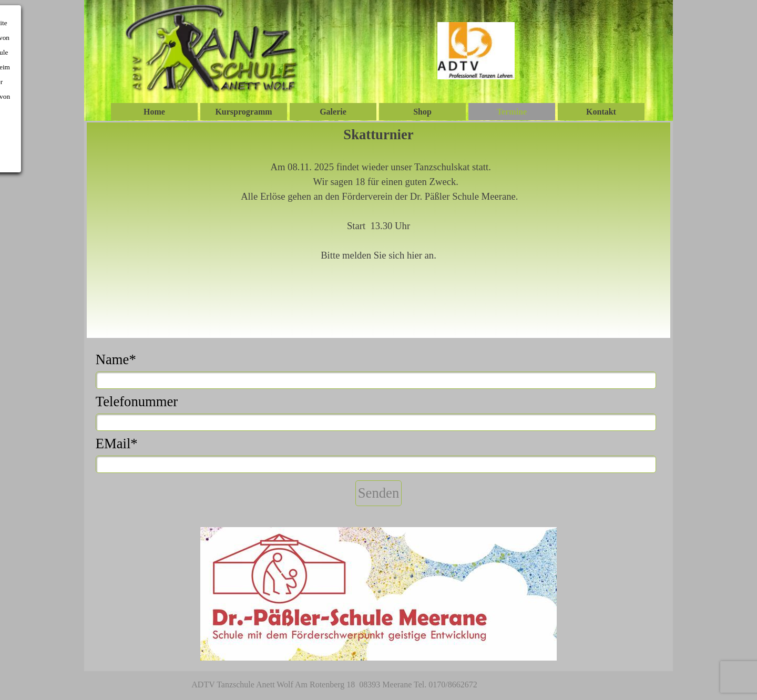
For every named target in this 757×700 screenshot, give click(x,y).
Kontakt (601, 112)
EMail (117, 444)
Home (154, 112)
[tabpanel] (379, 230)
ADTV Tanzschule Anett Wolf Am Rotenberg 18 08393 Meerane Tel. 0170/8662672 (334, 684)
